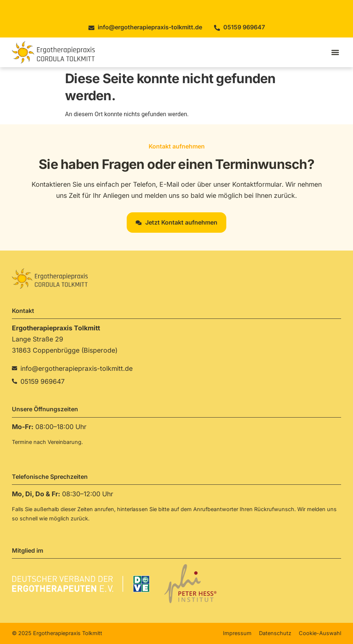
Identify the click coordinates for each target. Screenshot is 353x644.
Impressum (237, 633)
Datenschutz (275, 633)
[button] (335, 52)
